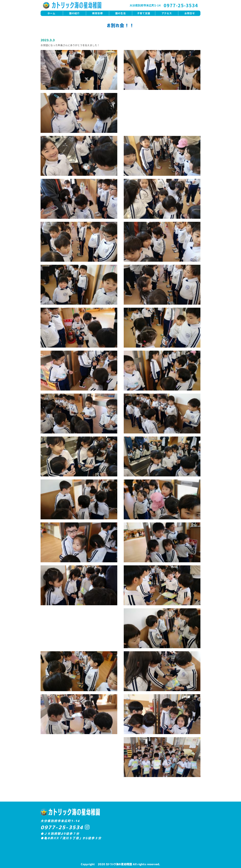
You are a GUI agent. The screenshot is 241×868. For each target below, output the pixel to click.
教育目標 (97, 13)
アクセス (167, 13)
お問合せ (190, 13)
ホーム (51, 13)
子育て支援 (144, 13)
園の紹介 (74, 13)
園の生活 (120, 13)
